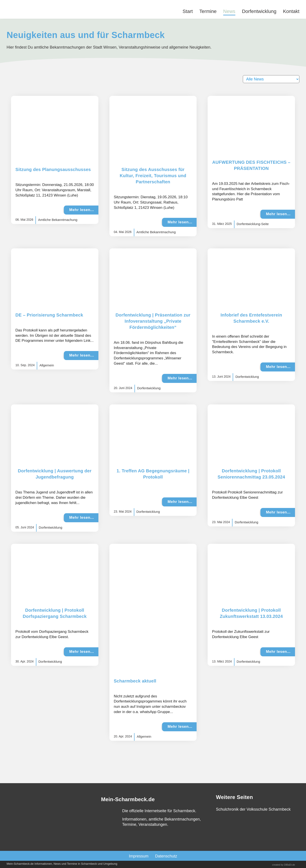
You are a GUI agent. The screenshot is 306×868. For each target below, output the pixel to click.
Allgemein (47, 365)
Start (188, 11)
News (229, 11)
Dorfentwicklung (259, 11)
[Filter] (271, 79)
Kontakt (291, 11)
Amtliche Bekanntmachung (58, 220)
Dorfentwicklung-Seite (253, 224)
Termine (208, 11)
